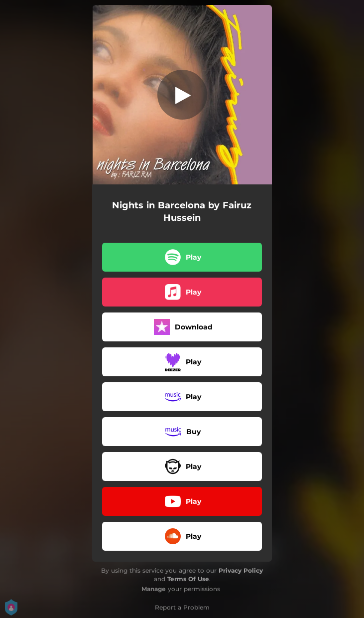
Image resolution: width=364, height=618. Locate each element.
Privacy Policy (241, 570)
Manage (154, 589)
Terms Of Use (188, 579)
